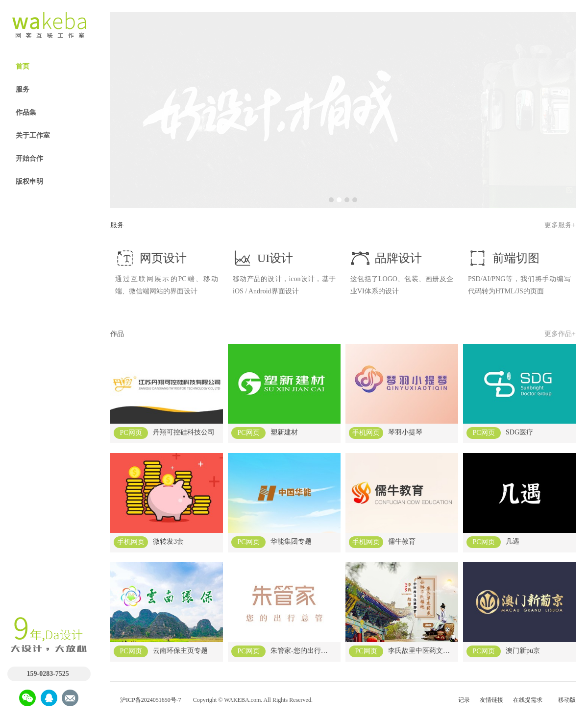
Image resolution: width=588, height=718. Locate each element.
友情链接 (491, 700)
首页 (23, 66)
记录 (464, 700)
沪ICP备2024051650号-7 (151, 700)
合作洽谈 (43, 594)
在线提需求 (528, 700)
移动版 (567, 700)
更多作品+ (560, 334)
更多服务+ (560, 225)
